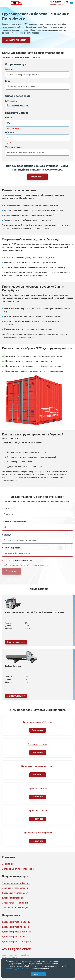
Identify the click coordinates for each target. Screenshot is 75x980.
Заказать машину (16, 642)
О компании (8, 864)
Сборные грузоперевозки (15, 888)
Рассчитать (37, 177)
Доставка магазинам (13, 898)
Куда (8, 81)
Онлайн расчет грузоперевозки (18, 869)
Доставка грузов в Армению (16, 932)
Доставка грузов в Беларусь (16, 942)
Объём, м (10, 132)
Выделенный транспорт (18, 105)
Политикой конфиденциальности (34, 565)
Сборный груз (13, 101)
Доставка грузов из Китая (16, 937)
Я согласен (38, 974)
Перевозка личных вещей (15, 908)
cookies (47, 964)
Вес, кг (9, 118)
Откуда (9, 69)
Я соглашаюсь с (27, 565)
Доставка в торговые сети (16, 893)
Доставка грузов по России (16, 927)
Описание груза (13, 147)
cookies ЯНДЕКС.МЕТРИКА (18, 969)
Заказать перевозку (16, 40)
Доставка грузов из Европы (16, 922)
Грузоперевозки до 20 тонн (16, 883)
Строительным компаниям (16, 903)
